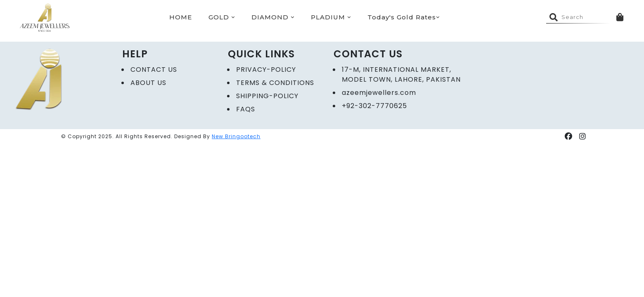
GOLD (222, 17)
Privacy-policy (266, 70)
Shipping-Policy (267, 96)
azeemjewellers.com (379, 93)
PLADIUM (331, 17)
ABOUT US (148, 83)
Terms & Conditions (275, 83)
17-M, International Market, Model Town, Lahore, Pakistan (401, 74)
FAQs (246, 109)
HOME (181, 17)
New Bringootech (236, 136)
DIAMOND (273, 17)
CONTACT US (154, 70)
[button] (569, 136)
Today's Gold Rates (404, 17)
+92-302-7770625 (374, 106)
